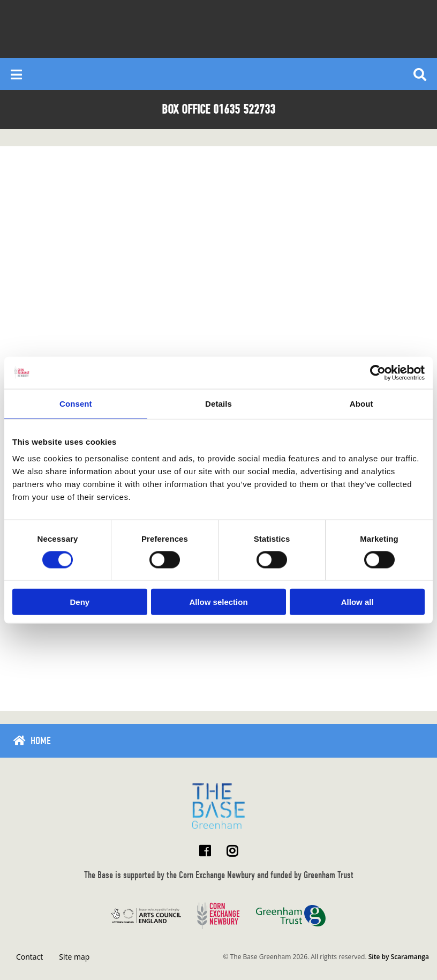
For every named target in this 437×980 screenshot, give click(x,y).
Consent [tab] (76, 403)
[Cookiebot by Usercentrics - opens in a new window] (378, 372)
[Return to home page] (218, 806)
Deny (80, 602)
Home (41, 741)
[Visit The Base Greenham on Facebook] (205, 851)
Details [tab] (218, 403)
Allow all (357, 602)
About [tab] (361, 403)
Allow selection (218, 602)
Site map (74, 957)
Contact (29, 957)
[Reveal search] (420, 74)
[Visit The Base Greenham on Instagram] (232, 851)
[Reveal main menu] (16, 74)
